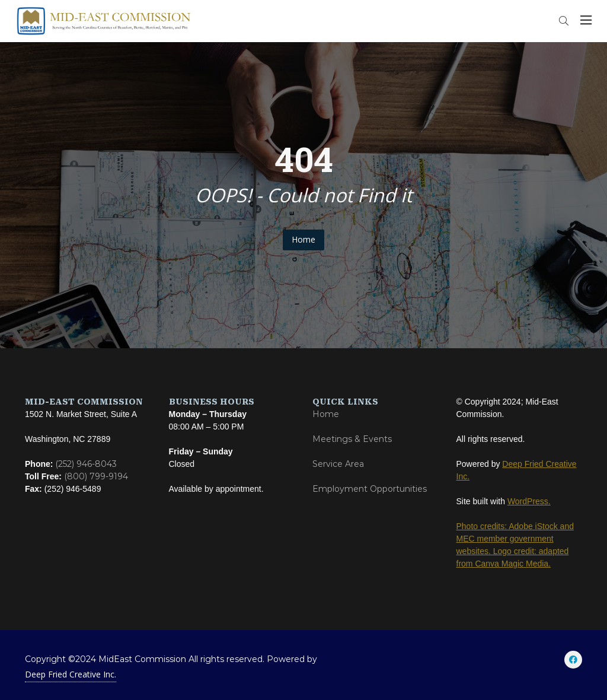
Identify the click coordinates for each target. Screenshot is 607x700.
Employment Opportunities (370, 489)
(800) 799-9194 (96, 476)
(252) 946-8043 (86, 464)
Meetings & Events (352, 439)
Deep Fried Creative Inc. (71, 674)
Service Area (338, 464)
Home (303, 239)
